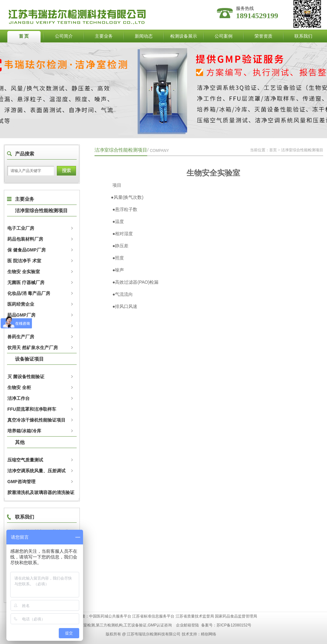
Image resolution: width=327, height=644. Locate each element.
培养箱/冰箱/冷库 (24, 431)
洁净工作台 (19, 398)
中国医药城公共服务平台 (110, 616)
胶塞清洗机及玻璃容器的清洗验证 (41, 492)
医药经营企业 (21, 304)
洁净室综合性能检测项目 (41, 210)
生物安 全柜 (19, 387)
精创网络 (209, 634)
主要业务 (104, 36)
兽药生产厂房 (21, 337)
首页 (273, 150)
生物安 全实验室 (24, 272)
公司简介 (64, 36)
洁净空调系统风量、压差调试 (36, 471)
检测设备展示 (184, 36)
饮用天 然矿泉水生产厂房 (33, 348)
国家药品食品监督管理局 (236, 616)
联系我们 (303, 36)
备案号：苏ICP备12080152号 (226, 625)
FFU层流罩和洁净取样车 (32, 409)
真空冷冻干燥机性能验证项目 (36, 420)
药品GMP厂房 (21, 315)
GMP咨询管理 (21, 482)
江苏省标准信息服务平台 (153, 616)
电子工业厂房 (21, 228)
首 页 (24, 36)
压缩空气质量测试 (25, 460)
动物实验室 (19, 326)
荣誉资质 (263, 36)
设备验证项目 (29, 359)
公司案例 (224, 36)
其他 (20, 442)
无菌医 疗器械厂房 (26, 282)
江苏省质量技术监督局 (195, 616)
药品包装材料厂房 (25, 239)
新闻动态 (144, 36)
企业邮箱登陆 (187, 625)
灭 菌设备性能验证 (26, 377)
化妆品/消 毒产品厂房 (29, 293)
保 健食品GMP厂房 (27, 250)
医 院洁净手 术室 (24, 261)
